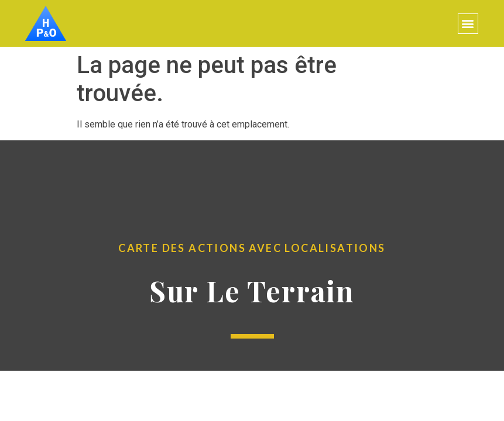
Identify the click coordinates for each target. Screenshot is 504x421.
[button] (468, 24)
